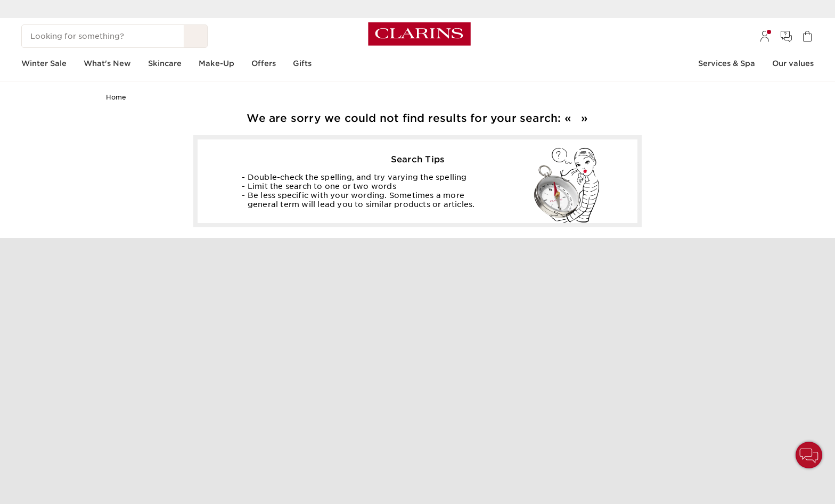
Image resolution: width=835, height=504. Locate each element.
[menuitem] (765, 36)
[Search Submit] (196, 36)
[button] (809, 455)
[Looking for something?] (103, 36)
